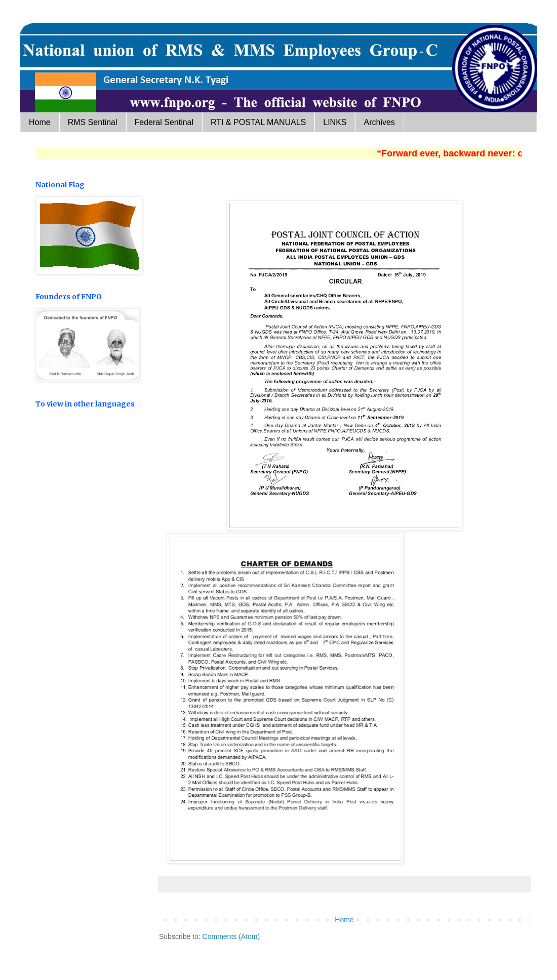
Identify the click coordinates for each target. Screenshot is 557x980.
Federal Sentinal (164, 122)
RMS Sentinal (93, 122)
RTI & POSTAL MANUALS (258, 122)
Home (40, 122)
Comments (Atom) (231, 936)
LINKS (335, 122)
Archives (379, 122)
